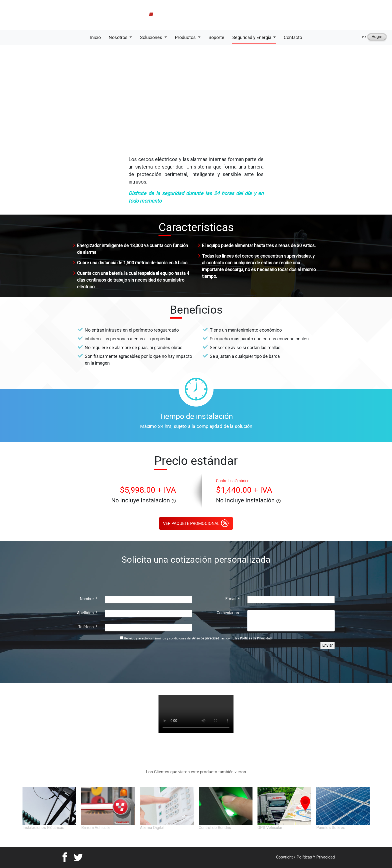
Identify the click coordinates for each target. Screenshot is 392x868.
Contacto (293, 37)
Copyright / (286, 857)
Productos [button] (186, 37)
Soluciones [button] (152, 37)
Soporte (216, 37)
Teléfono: (88, 627)
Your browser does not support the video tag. (196, 714)
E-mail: (232, 599)
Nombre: (88, 599)
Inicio (95, 37)
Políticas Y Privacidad (316, 857)
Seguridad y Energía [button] (252, 37)
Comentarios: (228, 613)
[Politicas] (122, 638)
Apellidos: (87, 613)
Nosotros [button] (119, 37)
